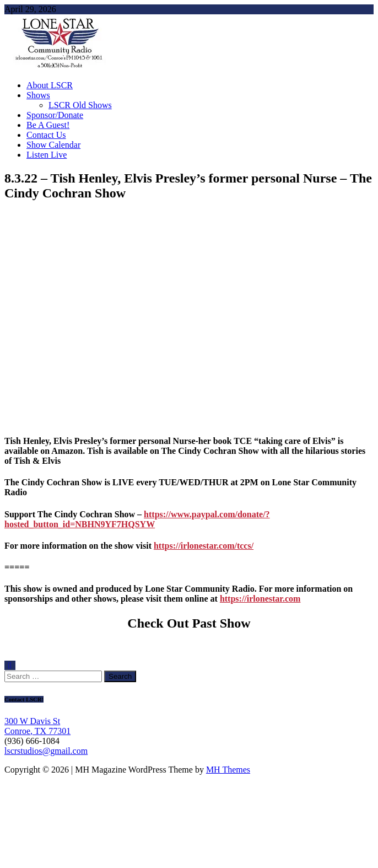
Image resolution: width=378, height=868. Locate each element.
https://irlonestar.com (260, 599)
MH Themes (228, 770)
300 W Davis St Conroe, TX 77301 (37, 726)
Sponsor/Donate (55, 115)
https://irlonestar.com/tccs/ (204, 546)
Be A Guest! (48, 125)
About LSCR (50, 85)
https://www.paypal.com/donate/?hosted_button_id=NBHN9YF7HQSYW (137, 519)
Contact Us (46, 135)
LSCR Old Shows (80, 105)
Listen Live (47, 155)
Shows (38, 95)
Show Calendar (53, 145)
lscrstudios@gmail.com (46, 751)
